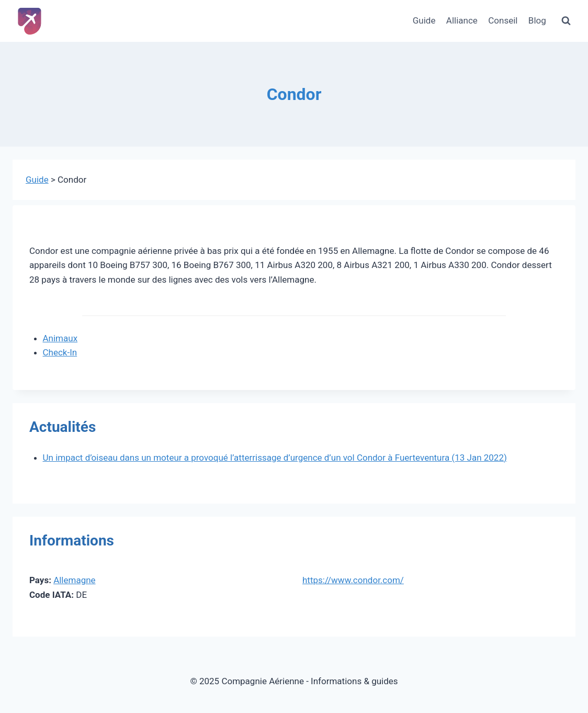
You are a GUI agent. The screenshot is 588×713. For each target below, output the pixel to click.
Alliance (462, 20)
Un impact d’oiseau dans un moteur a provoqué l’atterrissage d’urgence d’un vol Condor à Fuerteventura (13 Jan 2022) (275, 458)
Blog (537, 20)
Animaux (60, 338)
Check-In (60, 352)
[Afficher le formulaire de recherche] (566, 21)
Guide (424, 20)
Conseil (503, 20)
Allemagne (74, 580)
